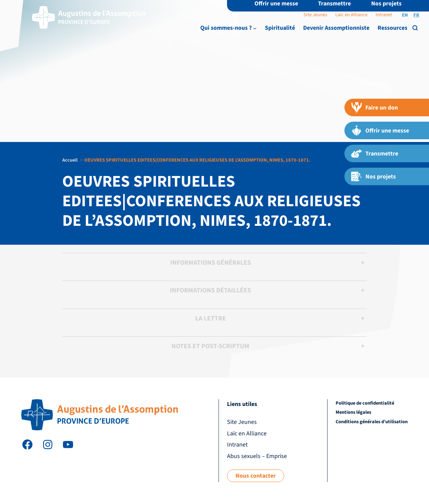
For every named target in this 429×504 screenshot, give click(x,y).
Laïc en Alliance (351, 15)
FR (416, 15)
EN (405, 15)
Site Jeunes (315, 15)
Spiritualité (280, 28)
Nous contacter (256, 476)
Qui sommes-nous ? (226, 28)
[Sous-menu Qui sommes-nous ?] (255, 28)
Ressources (392, 28)
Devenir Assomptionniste (336, 28)
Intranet (384, 15)
